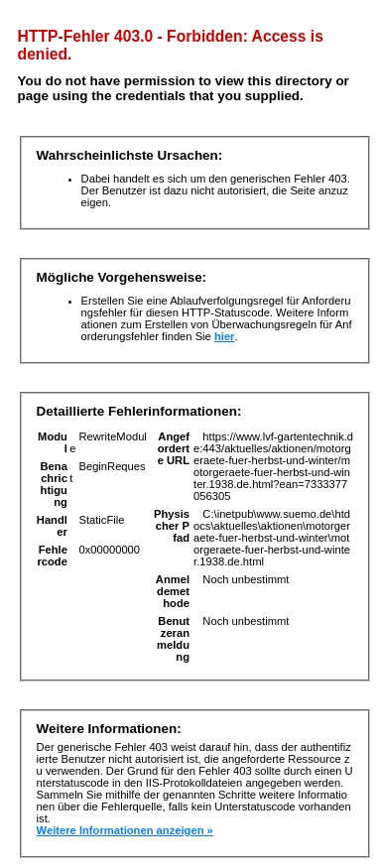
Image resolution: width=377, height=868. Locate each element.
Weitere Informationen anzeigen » (125, 830)
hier (225, 336)
